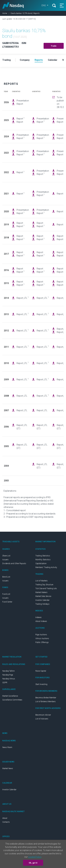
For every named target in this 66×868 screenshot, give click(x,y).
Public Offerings (42, 642)
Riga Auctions (41, 635)
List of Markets (42, 581)
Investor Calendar (42, 600)
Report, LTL (23, 298)
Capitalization (41, 564)
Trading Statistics (43, 556)
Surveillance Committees (12, 700)
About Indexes (41, 621)
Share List (6, 556)
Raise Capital (41, 671)
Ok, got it (33, 863)
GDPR (5, 683)
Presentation (23, 101)
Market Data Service (43, 596)
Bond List (6, 577)
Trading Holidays (42, 604)
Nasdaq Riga (8, 675)
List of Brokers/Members (46, 702)
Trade (54, 46)
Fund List (6, 594)
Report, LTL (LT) (22, 427)
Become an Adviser (43, 715)
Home (5, 13)
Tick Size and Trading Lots (46, 589)
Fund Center (7, 602)
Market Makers (41, 592)
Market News (8, 768)
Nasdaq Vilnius (9, 679)
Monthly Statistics (43, 560)
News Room (7, 747)
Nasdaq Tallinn (9, 671)
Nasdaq (13, 5)
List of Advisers (42, 719)
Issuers (5, 560)
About (5, 818)
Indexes (38, 617)
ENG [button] (44, 5)
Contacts (6, 822)
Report (20, 104)
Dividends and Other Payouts (14, 564)
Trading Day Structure (44, 585)
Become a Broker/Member (46, 698)
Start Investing (41, 684)
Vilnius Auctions (42, 639)
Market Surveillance (10, 696)
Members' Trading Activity (46, 567)
